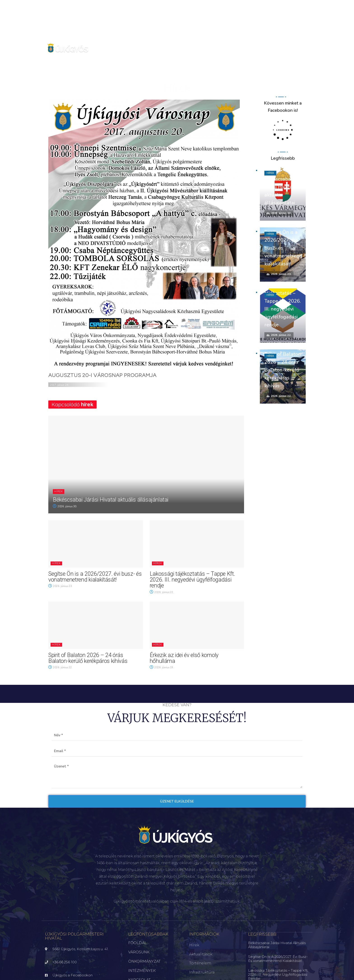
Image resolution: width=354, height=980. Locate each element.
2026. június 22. (162, 592)
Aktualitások (201, 954)
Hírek (59, 492)
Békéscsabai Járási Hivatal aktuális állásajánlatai (111, 500)
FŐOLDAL (137, 943)
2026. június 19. (162, 668)
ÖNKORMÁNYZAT (144, 961)
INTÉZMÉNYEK (142, 971)
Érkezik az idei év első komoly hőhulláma (184, 658)
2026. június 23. (60, 586)
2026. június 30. (65, 506)
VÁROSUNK (139, 952)
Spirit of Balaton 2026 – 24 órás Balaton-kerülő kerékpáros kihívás (88, 658)
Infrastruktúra (202, 972)
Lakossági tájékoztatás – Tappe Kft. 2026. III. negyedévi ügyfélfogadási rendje (192, 580)
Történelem (200, 963)
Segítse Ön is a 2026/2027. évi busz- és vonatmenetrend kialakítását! (95, 577)
